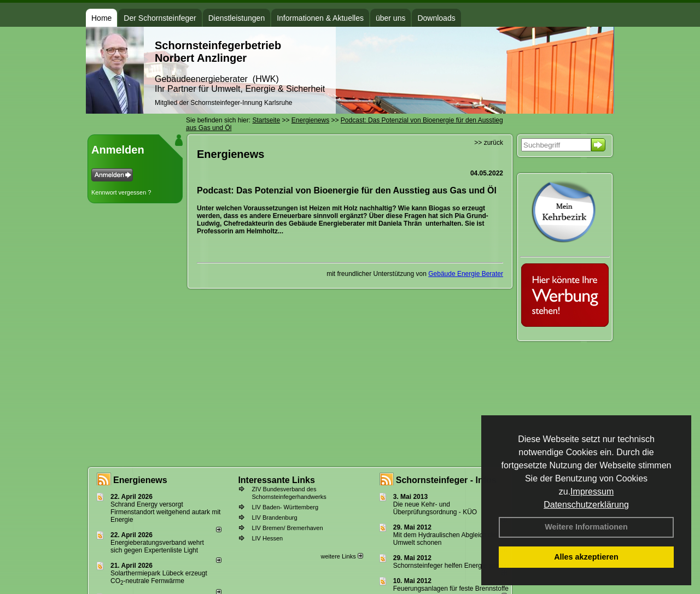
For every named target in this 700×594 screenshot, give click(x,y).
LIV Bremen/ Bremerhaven (287, 528)
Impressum (592, 492)
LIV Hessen (267, 538)
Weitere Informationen (586, 527)
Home (101, 18)
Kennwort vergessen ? (121, 192)
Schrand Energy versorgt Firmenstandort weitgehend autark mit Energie (165, 512)
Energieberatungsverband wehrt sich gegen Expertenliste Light (157, 546)
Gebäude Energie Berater (466, 274)
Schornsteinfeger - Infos (446, 480)
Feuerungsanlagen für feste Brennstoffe (451, 589)
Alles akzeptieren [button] (586, 557)
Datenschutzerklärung (586, 505)
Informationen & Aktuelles (320, 18)
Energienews (140, 480)
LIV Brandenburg (274, 517)
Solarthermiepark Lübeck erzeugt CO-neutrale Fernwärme (159, 577)
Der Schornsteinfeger (160, 18)
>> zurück (489, 143)
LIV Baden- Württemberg (285, 507)
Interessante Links (276, 480)
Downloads (436, 18)
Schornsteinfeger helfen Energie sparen (451, 566)
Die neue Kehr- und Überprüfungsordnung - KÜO (435, 508)
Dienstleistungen (237, 18)
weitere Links (342, 556)
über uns (390, 18)
